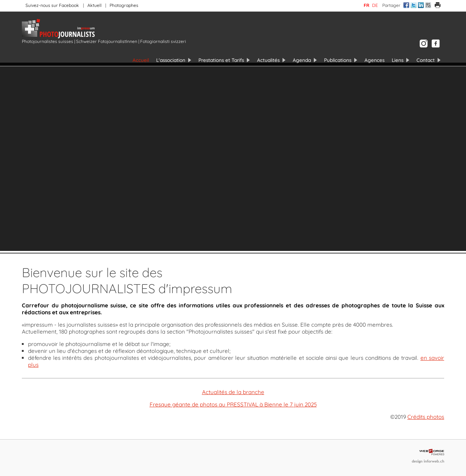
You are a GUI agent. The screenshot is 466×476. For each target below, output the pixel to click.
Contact (426, 60)
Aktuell (94, 5)
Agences (374, 60)
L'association (171, 60)
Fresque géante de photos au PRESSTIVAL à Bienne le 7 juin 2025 (233, 404)
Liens (398, 60)
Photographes (124, 5)
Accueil (141, 60)
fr (366, 5)
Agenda (302, 60)
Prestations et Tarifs (221, 60)
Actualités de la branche (233, 392)
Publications (338, 60)
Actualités (268, 60)
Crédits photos (426, 417)
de (375, 5)
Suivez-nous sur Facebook (52, 5)
